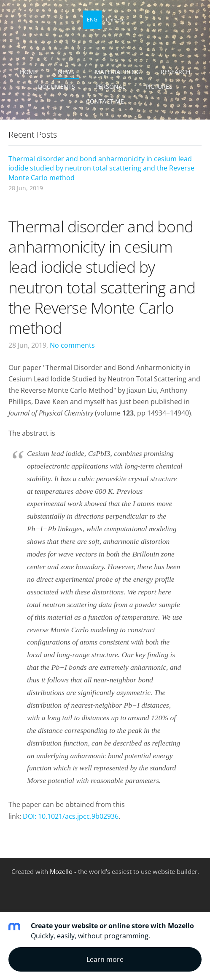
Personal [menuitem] (110, 87)
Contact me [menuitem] (105, 101)
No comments (72, 345)
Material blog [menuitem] (118, 72)
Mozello (61, 871)
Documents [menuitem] (57, 87)
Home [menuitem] (29, 72)
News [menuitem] (66, 72)
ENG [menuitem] (92, 20)
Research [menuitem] (175, 72)
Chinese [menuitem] (115, 20)
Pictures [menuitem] (159, 87)
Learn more (105, 959)
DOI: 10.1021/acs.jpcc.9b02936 (71, 816)
